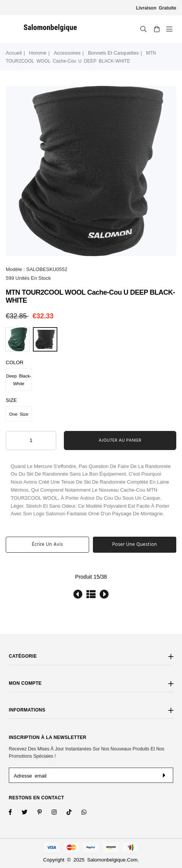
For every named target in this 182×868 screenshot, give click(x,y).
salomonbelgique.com (112, 860)
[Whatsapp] (89, 813)
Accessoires (67, 53)
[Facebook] (15, 813)
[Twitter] (30, 813)
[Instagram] (45, 813)
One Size (19, 414)
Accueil (14, 53)
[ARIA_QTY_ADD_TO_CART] (31, 440)
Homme (38, 53)
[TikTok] (74, 813)
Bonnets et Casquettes (113, 53)
